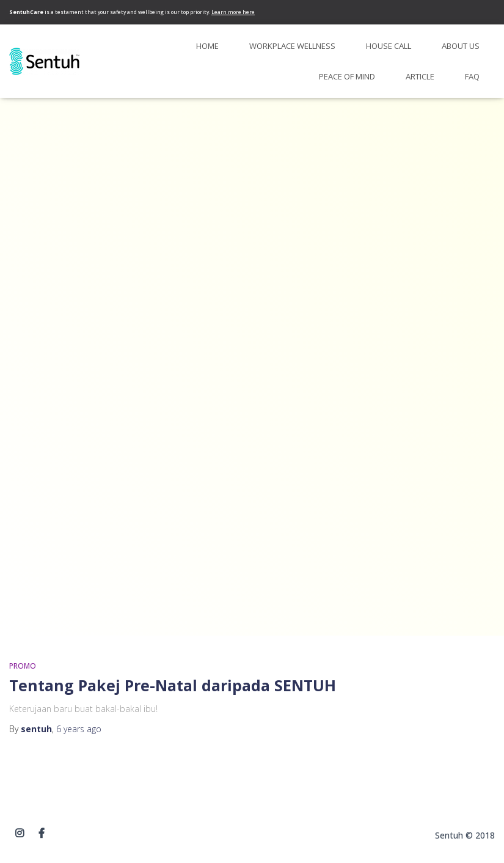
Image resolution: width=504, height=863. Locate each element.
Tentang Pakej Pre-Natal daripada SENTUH (173, 685)
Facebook (42, 834)
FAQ (472, 76)
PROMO (23, 666)
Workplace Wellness (292, 46)
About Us (461, 46)
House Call (389, 46)
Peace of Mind (347, 76)
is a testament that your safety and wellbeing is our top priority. (132, 12)
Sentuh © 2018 (465, 835)
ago (79, 729)
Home (207, 46)
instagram (20, 834)
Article (420, 76)
